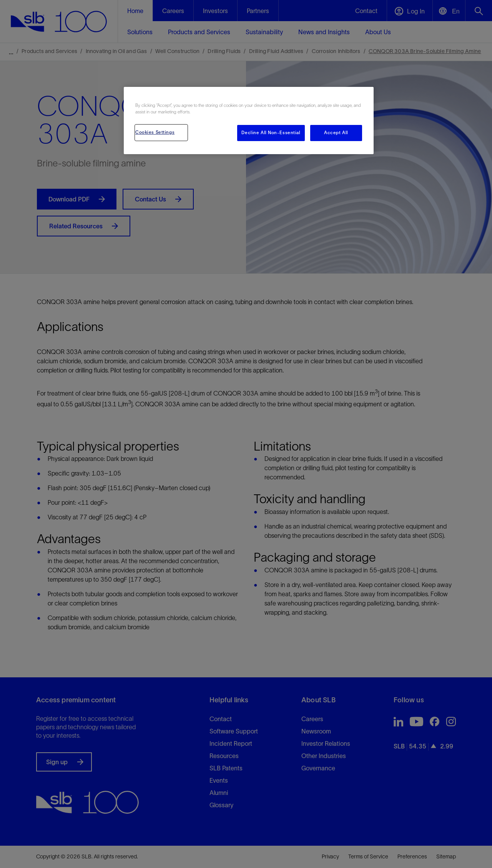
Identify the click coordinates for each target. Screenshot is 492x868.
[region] (249, 121)
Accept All (336, 133)
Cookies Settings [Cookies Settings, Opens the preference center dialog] (155, 132)
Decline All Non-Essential (271, 133)
